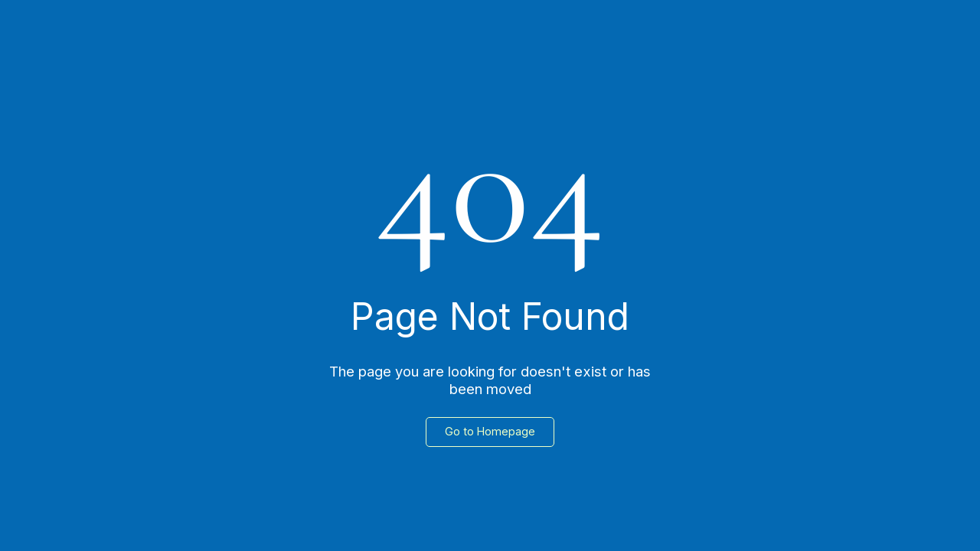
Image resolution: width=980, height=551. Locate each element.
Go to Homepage (490, 431)
